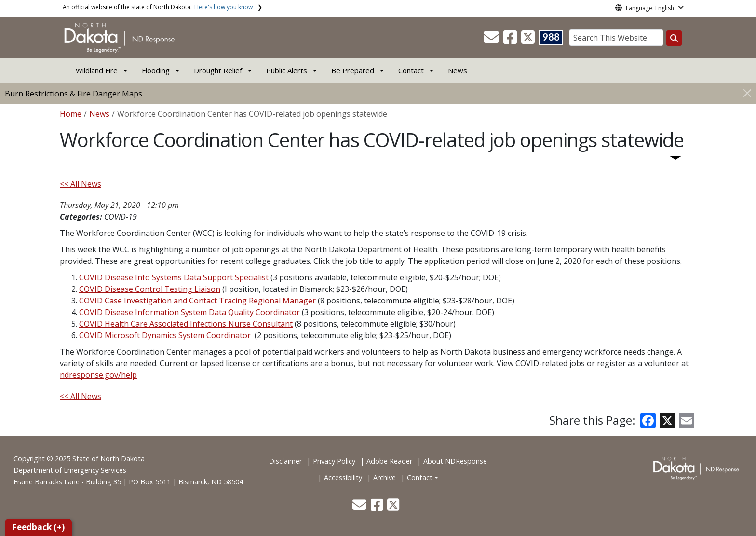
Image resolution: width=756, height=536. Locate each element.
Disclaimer (285, 461)
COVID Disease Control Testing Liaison (150, 289)
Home (71, 114)
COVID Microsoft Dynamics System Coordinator (165, 335)
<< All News (81, 184)
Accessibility (343, 477)
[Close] (747, 93)
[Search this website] (674, 38)
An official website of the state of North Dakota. (158, 7)
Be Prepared (353, 70)
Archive (385, 477)
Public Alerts (287, 70)
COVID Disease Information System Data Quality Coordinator (189, 312)
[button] (492, 40)
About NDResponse (455, 461)
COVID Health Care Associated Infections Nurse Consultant (186, 324)
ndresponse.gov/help (98, 375)
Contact (420, 477)
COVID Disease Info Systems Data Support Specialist (174, 277)
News (458, 70)
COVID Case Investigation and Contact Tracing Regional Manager (197, 301)
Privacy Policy (334, 461)
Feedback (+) (38, 527)
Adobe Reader (389, 461)
